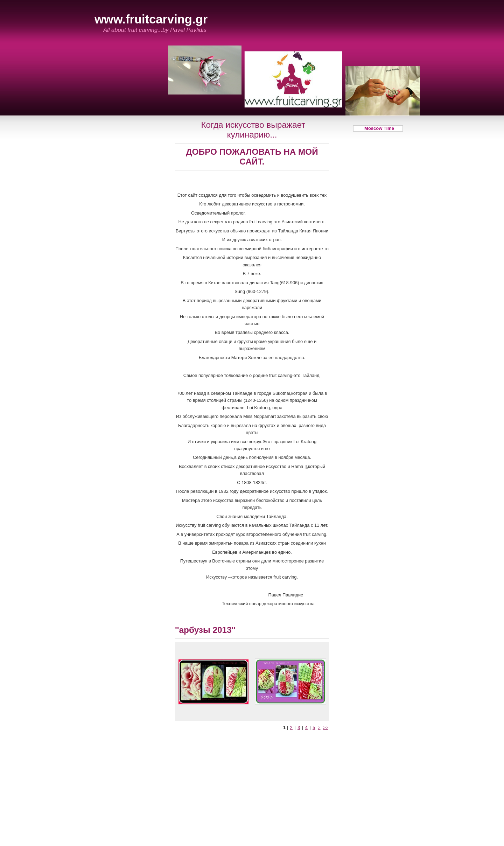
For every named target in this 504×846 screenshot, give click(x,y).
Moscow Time (378, 128)
